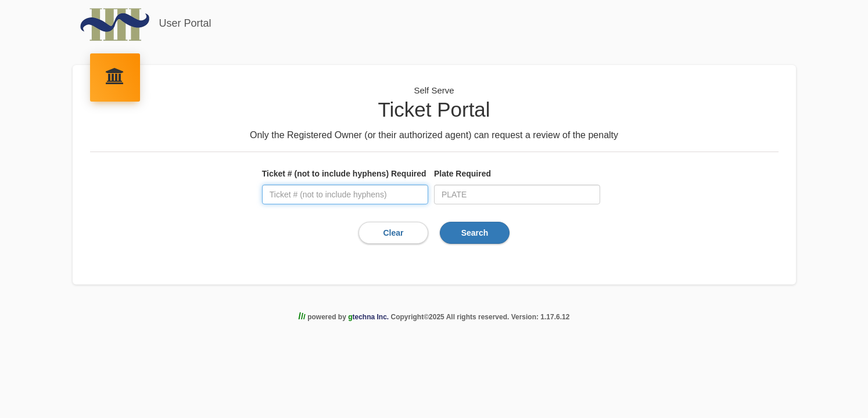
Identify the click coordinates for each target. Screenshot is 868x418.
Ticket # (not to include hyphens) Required (344, 174)
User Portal (145, 24)
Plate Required (462, 174)
